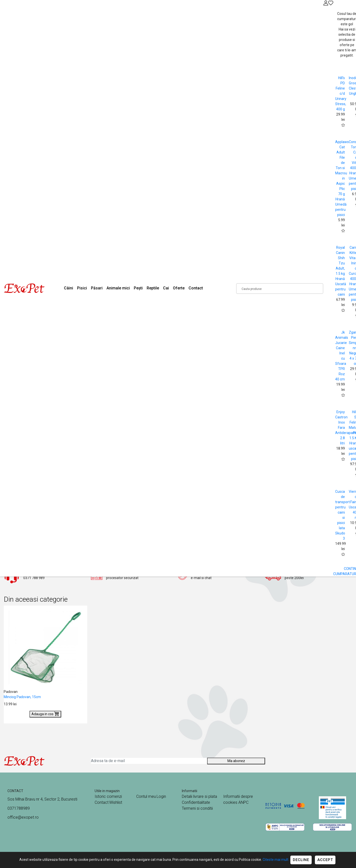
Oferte (179, 288)
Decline (301, 860)
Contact (196, 288)
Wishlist (116, 802)
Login (161, 796)
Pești (138, 288)
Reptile (153, 288)
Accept (325, 860)
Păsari (97, 288)
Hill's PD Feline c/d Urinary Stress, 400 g (341, 93)
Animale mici (118, 288)
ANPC (243, 802)
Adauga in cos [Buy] (45, 713)
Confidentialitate (196, 802)
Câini (68, 288)
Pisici (82, 288)
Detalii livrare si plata (199, 796)
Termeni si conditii (197, 808)
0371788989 (19, 808)
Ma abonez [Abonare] (236, 761)
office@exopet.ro (23, 817)
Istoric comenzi (108, 796)
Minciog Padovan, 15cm (22, 697)
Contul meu (146, 796)
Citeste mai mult (275, 860)
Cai (166, 288)
